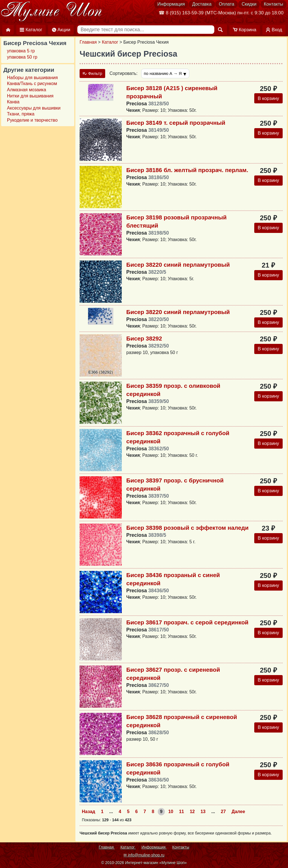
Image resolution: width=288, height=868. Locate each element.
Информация (171, 4)
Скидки (249, 4)
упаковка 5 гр (21, 51)
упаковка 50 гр (22, 57)
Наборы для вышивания (32, 78)
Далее (238, 812)
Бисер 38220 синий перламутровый (178, 265)
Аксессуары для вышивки (34, 108)
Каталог (110, 42)
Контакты (274, 4)
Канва (13, 102)
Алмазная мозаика (27, 90)
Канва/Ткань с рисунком (32, 84)
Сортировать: (126, 74)
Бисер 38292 (144, 339)
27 (223, 812)
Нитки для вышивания (30, 96)
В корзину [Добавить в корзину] (267, 99)
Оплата (227, 4)
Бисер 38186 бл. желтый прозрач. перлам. (187, 171)
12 (192, 812)
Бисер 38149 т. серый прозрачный (176, 123)
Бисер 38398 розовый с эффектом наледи (187, 528)
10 (171, 812)
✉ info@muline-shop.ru (144, 855)
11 (181, 812)
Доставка (202, 4)
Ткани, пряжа (21, 114)
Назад (88, 812)
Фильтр (93, 74)
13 (203, 812)
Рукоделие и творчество (32, 120)
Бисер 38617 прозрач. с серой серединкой (187, 623)
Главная (88, 42)
